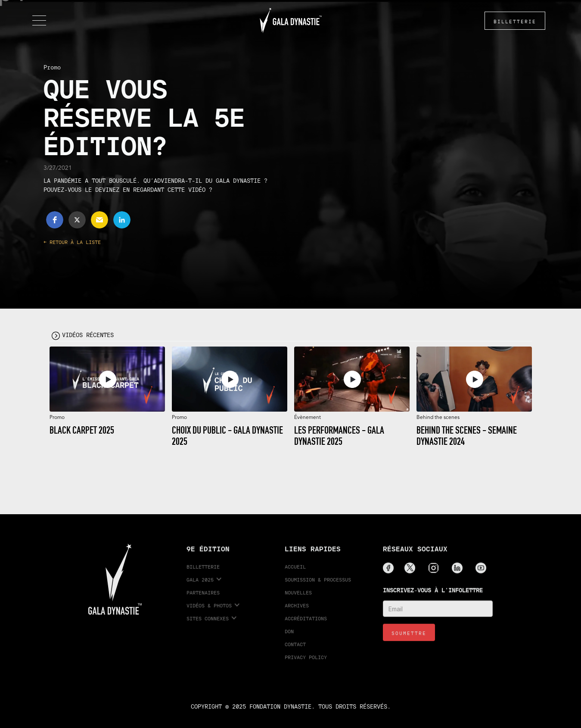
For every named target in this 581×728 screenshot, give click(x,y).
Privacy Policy (306, 662)
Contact (295, 649)
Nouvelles (298, 598)
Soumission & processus (318, 585)
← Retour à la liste (72, 242)
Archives (297, 611)
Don (289, 636)
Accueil (295, 572)
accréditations (306, 623)
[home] (291, 20)
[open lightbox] (107, 379)
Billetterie (203, 572)
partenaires (203, 598)
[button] (39, 21)
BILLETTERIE (515, 22)
